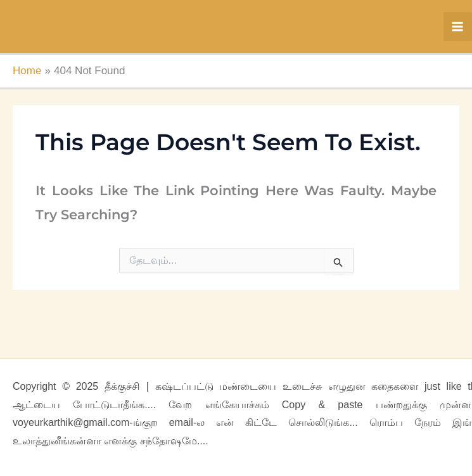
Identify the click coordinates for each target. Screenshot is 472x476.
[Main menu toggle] (458, 27)
